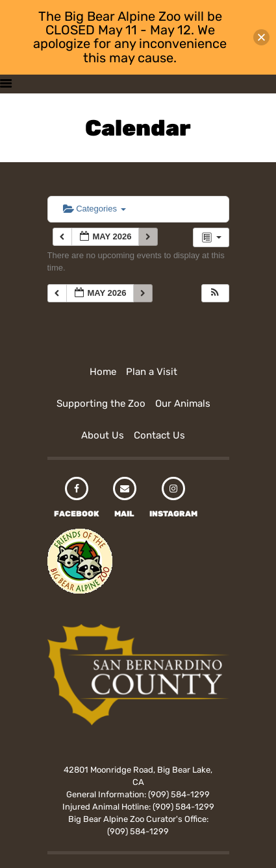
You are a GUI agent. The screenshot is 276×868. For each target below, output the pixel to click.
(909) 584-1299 (179, 794)
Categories (94, 209)
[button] (215, 294)
